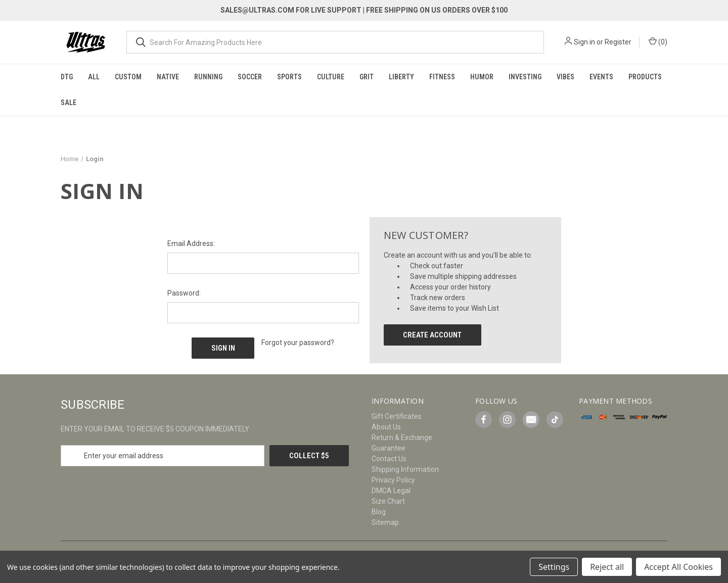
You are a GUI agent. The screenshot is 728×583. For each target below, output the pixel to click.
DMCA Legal (391, 491)
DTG (67, 77)
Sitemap (385, 522)
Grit (367, 77)
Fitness (442, 77)
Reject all (607, 567)
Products (645, 77)
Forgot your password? (298, 343)
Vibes (565, 77)
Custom (128, 77)
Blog (379, 512)
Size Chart (388, 501)
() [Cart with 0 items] (658, 41)
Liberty (401, 77)
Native (168, 77)
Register (618, 42)
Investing (525, 77)
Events (601, 77)
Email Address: (191, 244)
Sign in (584, 42)
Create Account (432, 335)
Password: (184, 293)
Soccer (250, 77)
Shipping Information (405, 469)
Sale (69, 103)
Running (208, 77)
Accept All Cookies (678, 567)
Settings (554, 567)
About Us (386, 427)
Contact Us (389, 459)
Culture (331, 77)
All (94, 77)
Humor (482, 77)
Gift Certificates (397, 416)
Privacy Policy (393, 480)
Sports (289, 77)
